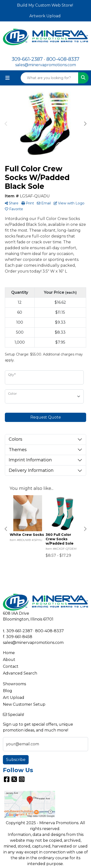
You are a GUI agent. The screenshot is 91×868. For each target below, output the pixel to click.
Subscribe (16, 760)
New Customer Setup (24, 704)
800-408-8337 (63, 59)
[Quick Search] (50, 78)
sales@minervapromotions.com (46, 65)
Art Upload (14, 698)
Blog (8, 691)
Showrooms (14, 684)
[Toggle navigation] (8, 78)
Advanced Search (20, 673)
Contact (11, 666)
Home (9, 653)
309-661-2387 (27, 59)
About (9, 660)
